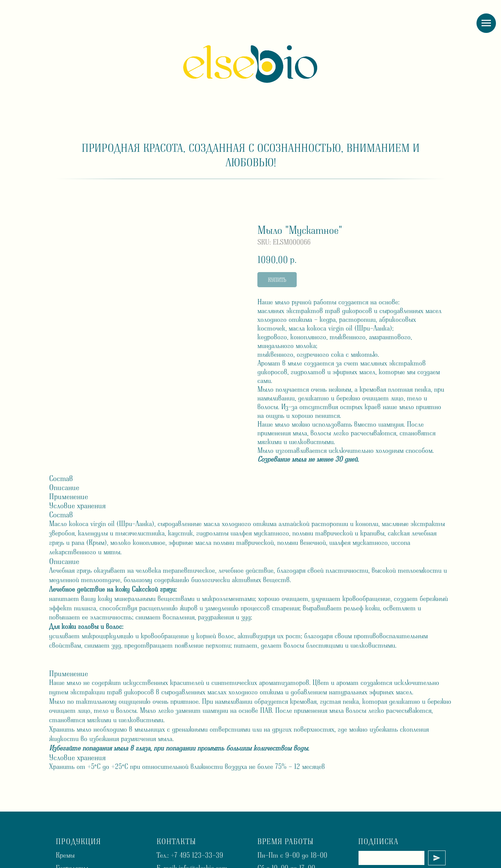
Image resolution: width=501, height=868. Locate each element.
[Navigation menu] (486, 23)
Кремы (65, 855)
